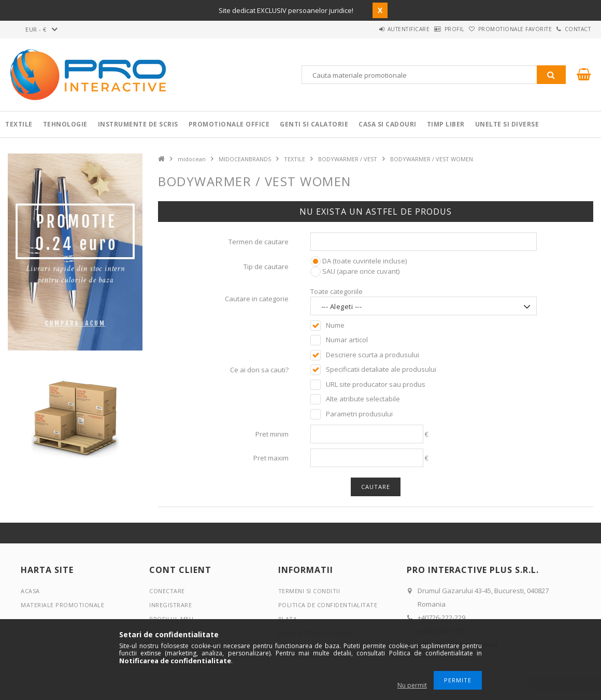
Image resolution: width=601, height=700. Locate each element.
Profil (427, 29)
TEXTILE (295, 159)
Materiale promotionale (62, 605)
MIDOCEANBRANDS (245, 159)
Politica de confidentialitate (328, 605)
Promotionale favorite (499, 29)
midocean (192, 159)
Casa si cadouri (388, 124)
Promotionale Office (229, 124)
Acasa (30, 591)
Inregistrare (170, 605)
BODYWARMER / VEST (348, 159)
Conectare (167, 591)
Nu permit (412, 685)
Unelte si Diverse (507, 124)
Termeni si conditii (309, 591)
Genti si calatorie (314, 124)
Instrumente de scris (138, 124)
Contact (572, 29)
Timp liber (446, 124)
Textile (19, 124)
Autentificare (371, 29)
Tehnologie (65, 124)
